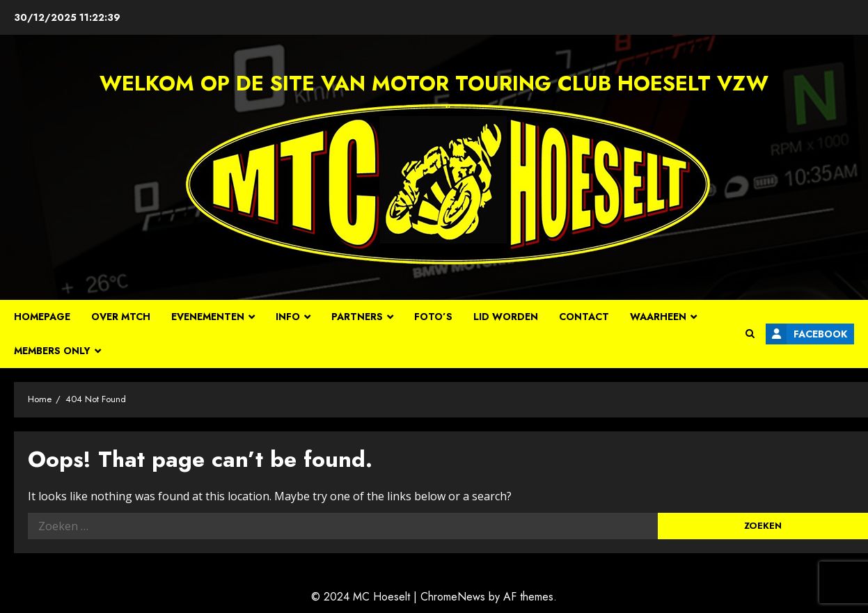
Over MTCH (121, 317)
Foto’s (433, 317)
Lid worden (506, 317)
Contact (584, 317)
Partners (357, 317)
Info (288, 317)
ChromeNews (453, 597)
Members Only (52, 351)
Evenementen (208, 317)
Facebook (806, 334)
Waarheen (658, 317)
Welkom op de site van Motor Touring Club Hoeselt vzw (434, 83)
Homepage (42, 317)
